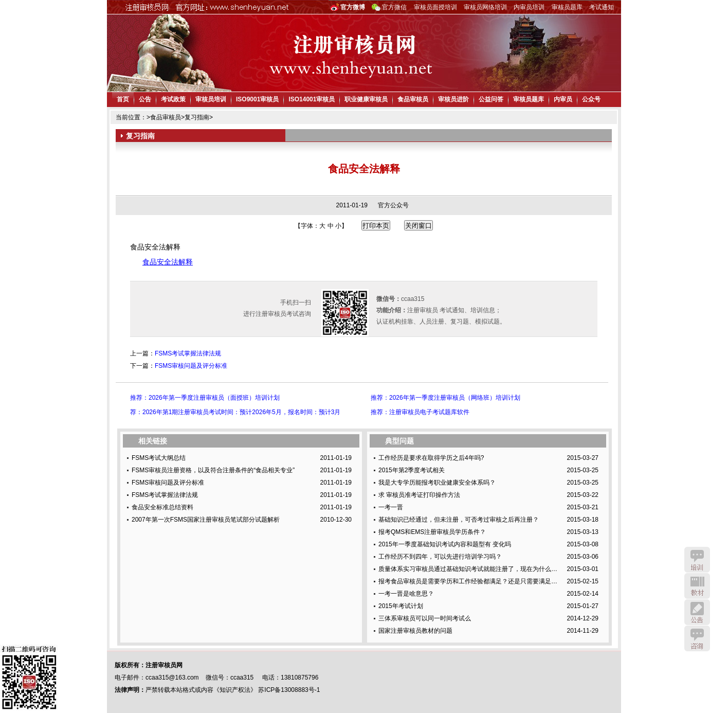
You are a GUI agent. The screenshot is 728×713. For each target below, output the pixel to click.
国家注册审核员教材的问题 (415, 631)
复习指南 (197, 117)
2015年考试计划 (401, 606)
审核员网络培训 (485, 7)
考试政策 (173, 99)
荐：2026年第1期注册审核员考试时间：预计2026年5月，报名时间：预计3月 (235, 412)
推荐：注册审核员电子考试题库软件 (420, 412)
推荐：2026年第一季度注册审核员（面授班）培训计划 (205, 398)
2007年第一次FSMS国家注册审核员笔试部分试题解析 (206, 520)
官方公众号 (393, 205)
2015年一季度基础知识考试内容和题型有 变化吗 (445, 544)
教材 (697, 586)
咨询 (697, 638)
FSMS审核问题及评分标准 (191, 366)
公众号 (591, 99)
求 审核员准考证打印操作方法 (419, 495)
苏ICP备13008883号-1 (289, 690)
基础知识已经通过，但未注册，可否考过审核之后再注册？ (459, 520)
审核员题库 (567, 7)
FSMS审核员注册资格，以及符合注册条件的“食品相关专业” (213, 470)
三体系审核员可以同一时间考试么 (425, 618)
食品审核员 (413, 99)
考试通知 (602, 7)
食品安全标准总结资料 (162, 507)
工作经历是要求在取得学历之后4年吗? (431, 458)
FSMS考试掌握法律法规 (188, 353)
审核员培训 (211, 99)
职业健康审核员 (366, 99)
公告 (145, 99)
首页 (123, 99)
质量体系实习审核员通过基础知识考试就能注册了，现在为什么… (468, 569)
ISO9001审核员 (257, 99)
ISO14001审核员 (312, 99)
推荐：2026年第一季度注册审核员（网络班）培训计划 (445, 398)
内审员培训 (529, 7)
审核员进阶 (453, 99)
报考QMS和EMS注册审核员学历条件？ (432, 532)
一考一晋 (391, 507)
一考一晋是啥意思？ (406, 594)
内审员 (563, 99)
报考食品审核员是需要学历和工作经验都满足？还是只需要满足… (468, 581)
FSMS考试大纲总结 (159, 458)
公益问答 (491, 99)
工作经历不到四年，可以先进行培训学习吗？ (440, 557)
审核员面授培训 (435, 7)
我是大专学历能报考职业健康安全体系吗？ (437, 483)
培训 (697, 560)
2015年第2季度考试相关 (412, 470)
